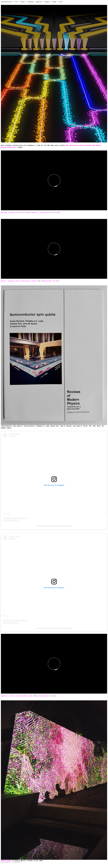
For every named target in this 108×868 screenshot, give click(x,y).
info (61, 2)
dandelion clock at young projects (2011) (17, 696)
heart (23, 2)
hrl (17, 2)
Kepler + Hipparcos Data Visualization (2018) (19, 281)
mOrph (47, 2)
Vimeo (58, 213)
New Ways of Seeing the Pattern (13, 213)
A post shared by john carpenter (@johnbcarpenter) (54, 526)
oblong (31, 2)
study (54, 2)
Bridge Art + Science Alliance (41, 213)
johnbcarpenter (47, 281)
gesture (39, 2)
